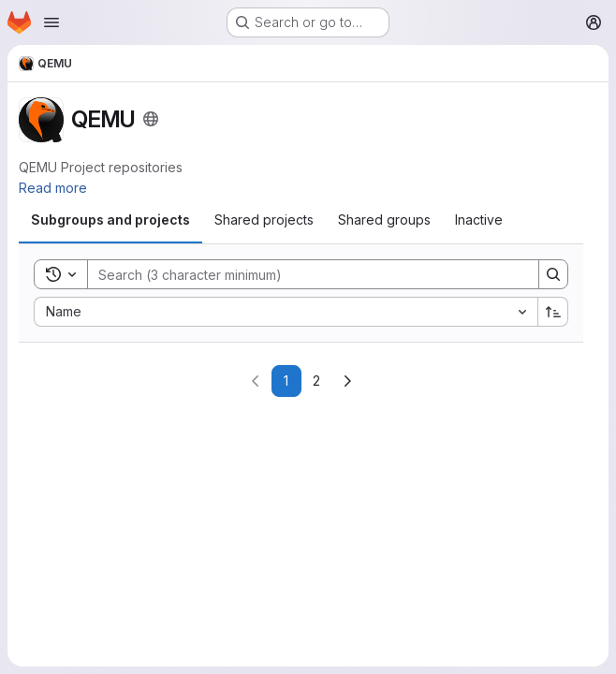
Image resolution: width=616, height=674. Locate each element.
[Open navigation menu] (51, 22)
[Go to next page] (347, 381)
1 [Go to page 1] (286, 381)
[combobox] (286, 312)
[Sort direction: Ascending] (553, 312)
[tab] (110, 220)
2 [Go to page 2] (316, 381)
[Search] (304, 274)
